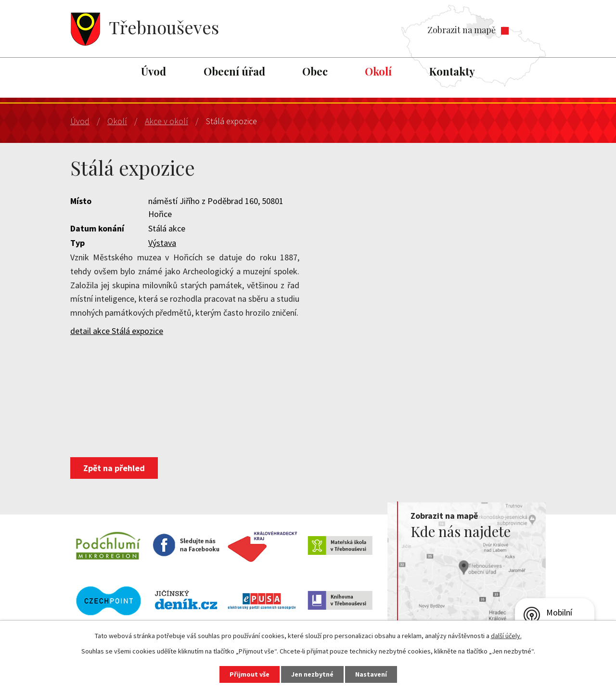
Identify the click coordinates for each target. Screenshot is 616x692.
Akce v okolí (167, 121)
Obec (315, 71)
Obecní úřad (234, 71)
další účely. (506, 636)
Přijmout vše (250, 674)
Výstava (162, 243)
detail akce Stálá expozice (117, 331)
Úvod (154, 71)
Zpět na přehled (114, 468)
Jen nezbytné (312, 674)
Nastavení (371, 674)
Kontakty (452, 71)
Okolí (378, 71)
